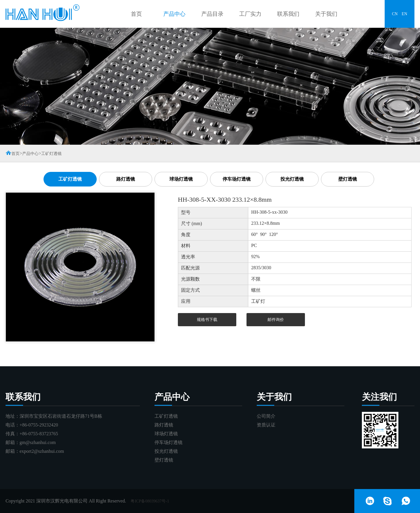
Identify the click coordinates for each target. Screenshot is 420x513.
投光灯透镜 (292, 179)
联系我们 (288, 14)
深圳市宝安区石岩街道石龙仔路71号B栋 (61, 416)
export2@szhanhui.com (42, 451)
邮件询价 (276, 320)
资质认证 (266, 425)
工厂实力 (250, 14)
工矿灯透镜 (51, 154)
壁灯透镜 (348, 179)
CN (395, 14)
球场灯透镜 (181, 179)
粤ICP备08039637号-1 (150, 501)
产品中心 (174, 14)
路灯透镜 (126, 179)
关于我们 (326, 14)
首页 (136, 14)
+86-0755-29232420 (39, 425)
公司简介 (266, 416)
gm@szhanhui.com (38, 442)
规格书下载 (207, 320)
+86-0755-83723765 (39, 434)
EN (404, 14)
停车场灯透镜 (237, 179)
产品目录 (212, 14)
